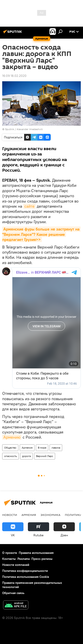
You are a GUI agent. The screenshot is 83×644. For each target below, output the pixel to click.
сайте (29, 206)
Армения (27, 448)
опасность (11, 456)
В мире (42, 448)
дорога (26, 456)
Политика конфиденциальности (25, 571)
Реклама (24, 559)
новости (10, 515)
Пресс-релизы (42, 559)
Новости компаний (16, 565)
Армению (12, 437)
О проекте (10, 553)
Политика (73, 515)
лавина (56, 448)
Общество (10, 448)
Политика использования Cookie (26, 577)
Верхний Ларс (45, 456)
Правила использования (36, 553)
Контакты (9, 559)
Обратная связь (13, 593)
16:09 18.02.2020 (14, 76)
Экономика (50, 515)
